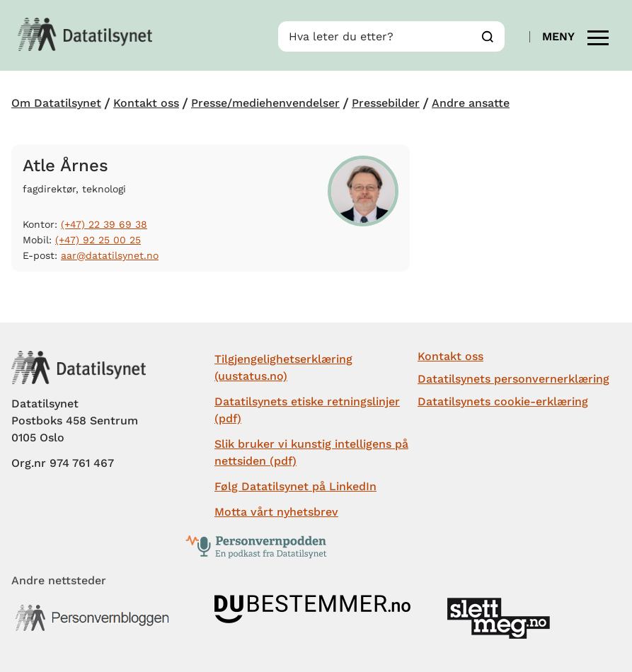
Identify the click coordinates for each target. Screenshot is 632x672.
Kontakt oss (146, 103)
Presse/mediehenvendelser (265, 103)
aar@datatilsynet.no (110, 255)
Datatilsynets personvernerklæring (513, 379)
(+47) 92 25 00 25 (98, 240)
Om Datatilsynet (56, 103)
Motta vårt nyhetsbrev (276, 512)
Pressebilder (386, 103)
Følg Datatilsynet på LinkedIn (295, 486)
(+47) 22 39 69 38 (104, 224)
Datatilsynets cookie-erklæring (503, 401)
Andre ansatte (471, 103)
